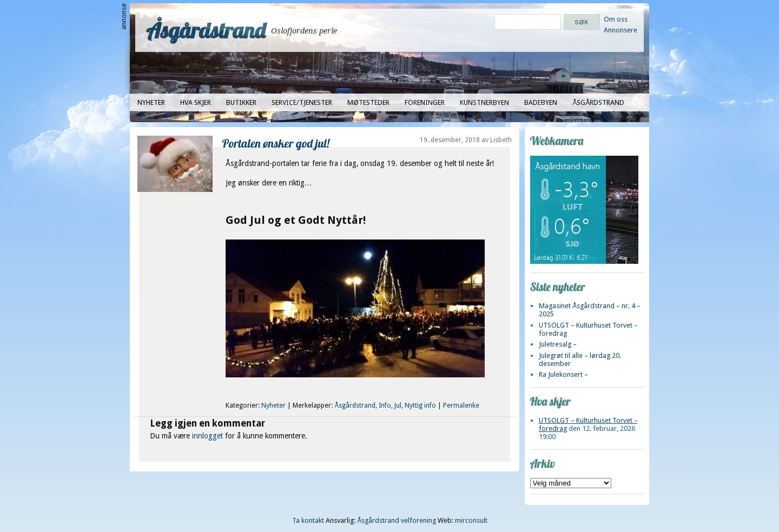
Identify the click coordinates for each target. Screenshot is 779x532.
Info (385, 405)
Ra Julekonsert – (563, 374)
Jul (398, 405)
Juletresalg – (558, 344)
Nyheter (151, 102)
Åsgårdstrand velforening (397, 520)
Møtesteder (368, 102)
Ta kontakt (308, 520)
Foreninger (425, 102)
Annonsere (620, 30)
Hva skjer (196, 102)
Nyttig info (420, 405)
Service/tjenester (302, 102)
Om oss (616, 19)
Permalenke (461, 405)
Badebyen (541, 102)
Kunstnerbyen (484, 102)
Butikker (241, 102)
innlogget (207, 436)
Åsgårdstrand (206, 30)
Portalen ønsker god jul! (276, 143)
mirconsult (471, 520)
